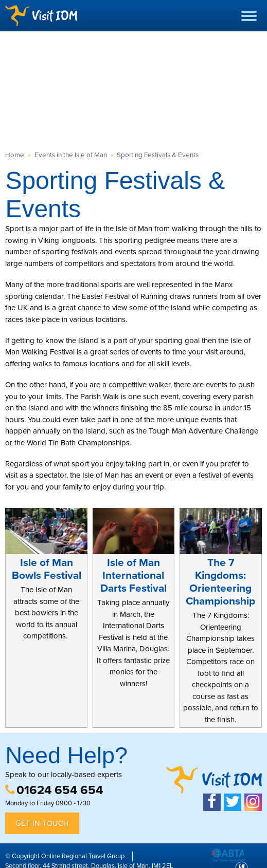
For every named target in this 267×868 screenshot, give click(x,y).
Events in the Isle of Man (71, 155)
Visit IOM (41, 16)
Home (15, 155)
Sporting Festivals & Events (158, 155)
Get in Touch (42, 823)
